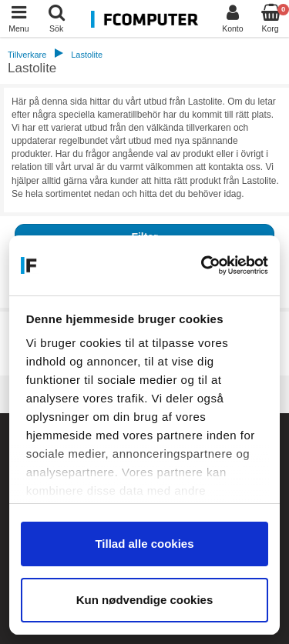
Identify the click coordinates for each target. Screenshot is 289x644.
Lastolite (87, 55)
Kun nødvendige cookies (145, 600)
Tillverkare (27, 55)
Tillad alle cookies (144, 544)
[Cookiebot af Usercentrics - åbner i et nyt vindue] (204, 265)
